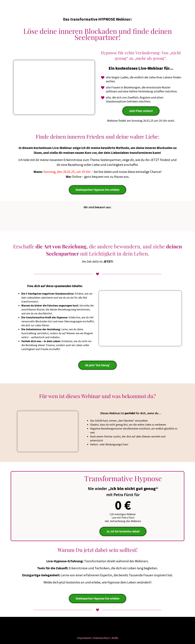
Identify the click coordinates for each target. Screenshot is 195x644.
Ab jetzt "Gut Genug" (97, 365)
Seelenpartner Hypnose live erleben (97, 190)
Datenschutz (102, 638)
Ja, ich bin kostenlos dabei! (123, 531)
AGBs (115, 638)
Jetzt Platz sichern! (141, 111)
